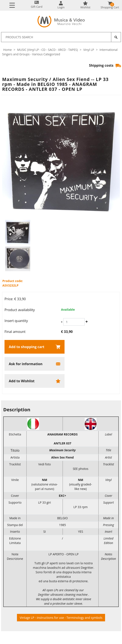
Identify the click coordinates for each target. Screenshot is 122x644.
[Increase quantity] (87, 322)
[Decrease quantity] (62, 322)
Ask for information (26, 364)
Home (8, 50)
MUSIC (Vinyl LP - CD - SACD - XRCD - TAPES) (47, 50)
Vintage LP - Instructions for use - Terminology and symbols (61, 618)
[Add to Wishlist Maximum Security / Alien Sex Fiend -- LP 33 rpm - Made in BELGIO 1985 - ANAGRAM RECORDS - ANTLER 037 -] (35, 381)
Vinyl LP (89, 50)
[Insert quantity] (74, 322)
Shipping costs (105, 65)
